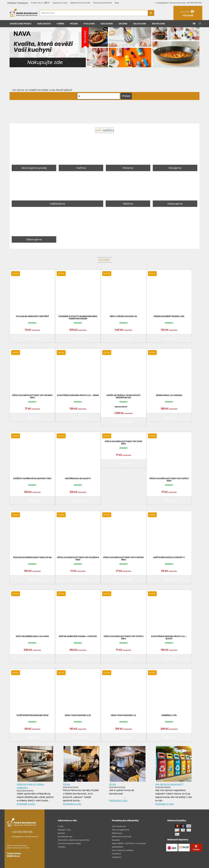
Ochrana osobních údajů (69, 843)
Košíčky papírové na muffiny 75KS (32, 478)
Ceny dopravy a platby (123, 850)
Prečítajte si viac (26, 804)
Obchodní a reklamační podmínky (74, 840)
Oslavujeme (140, 24)
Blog (117, 3)
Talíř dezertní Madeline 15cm (32, 715)
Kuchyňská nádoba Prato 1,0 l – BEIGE (78, 395)
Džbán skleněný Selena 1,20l (169, 316)
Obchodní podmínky (103, 3)
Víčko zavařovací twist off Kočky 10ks (169, 480)
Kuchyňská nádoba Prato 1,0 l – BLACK (169, 637)
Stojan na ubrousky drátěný (32, 316)
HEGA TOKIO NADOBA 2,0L (78, 715)
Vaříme (61, 24)
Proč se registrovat (121, 830)
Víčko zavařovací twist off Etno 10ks (123, 443)
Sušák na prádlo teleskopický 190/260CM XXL (124, 396)
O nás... (61, 826)
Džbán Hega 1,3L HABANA (169, 395)
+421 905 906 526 (192, 3)
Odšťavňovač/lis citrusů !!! (169, 557)
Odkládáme (107, 24)
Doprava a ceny (60, 3)
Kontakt (61, 833)
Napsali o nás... (65, 830)
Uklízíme (123, 24)
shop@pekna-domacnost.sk (169, 3)
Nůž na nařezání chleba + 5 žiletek (78, 636)
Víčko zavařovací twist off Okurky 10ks (32, 396)
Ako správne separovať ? (169, 784)
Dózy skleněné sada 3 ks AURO (32, 636)
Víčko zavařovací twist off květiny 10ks (123, 559)
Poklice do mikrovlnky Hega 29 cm (32, 557)
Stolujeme (89, 24)
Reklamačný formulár (80, 3)
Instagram (117, 857)
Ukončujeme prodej (21, 24)
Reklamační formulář (122, 837)
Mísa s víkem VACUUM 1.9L (123, 316)
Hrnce (112, 784)
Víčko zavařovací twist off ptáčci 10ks (124, 637)
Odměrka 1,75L (169, 715)
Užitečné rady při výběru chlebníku (30, 786)
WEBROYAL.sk (13, 856)
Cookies (61, 847)
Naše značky (44, 24)
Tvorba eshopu (14, 853)
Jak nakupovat (119, 826)
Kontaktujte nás (65, 837)
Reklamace (117, 833)
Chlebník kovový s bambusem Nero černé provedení (78, 317)
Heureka (116, 840)
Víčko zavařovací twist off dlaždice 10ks (78, 559)
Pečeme (74, 24)
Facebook (116, 854)
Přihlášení (12, 3)
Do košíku (34, 339)
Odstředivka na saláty (78, 478)
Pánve (66, 784)
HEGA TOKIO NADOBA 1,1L (124, 715)
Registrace (23, 3)
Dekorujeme (158, 24)
